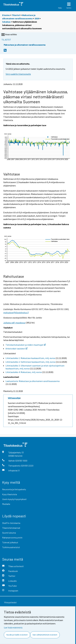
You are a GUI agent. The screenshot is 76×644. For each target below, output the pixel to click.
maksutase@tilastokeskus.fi (16, 313)
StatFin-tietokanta (11, 523)
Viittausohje (14, 398)
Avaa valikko (9, 35)
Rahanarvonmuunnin (12, 537)
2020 (37, 18)
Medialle (6, 504)
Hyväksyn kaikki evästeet (17, 635)
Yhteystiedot (10, 602)
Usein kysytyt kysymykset (14, 499)
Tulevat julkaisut (10, 542)
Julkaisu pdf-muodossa (14, 323)
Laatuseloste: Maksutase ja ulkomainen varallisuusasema (33, 381)
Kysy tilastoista (10, 494)
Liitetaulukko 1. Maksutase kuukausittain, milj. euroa (30, 358)
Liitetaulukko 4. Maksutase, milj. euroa (24, 372)
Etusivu (6, 15)
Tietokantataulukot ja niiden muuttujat (26, 345)
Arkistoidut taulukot (16, 349)
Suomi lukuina (9, 533)
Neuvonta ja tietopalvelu (14, 489)
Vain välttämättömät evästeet (45, 635)
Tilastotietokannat (11, 528)
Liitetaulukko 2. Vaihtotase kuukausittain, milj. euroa (30, 362)
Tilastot (16, 15)
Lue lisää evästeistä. (13, 628)
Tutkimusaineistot (11, 547)
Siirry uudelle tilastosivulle (18, 74)
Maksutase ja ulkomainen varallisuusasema (25, 45)
